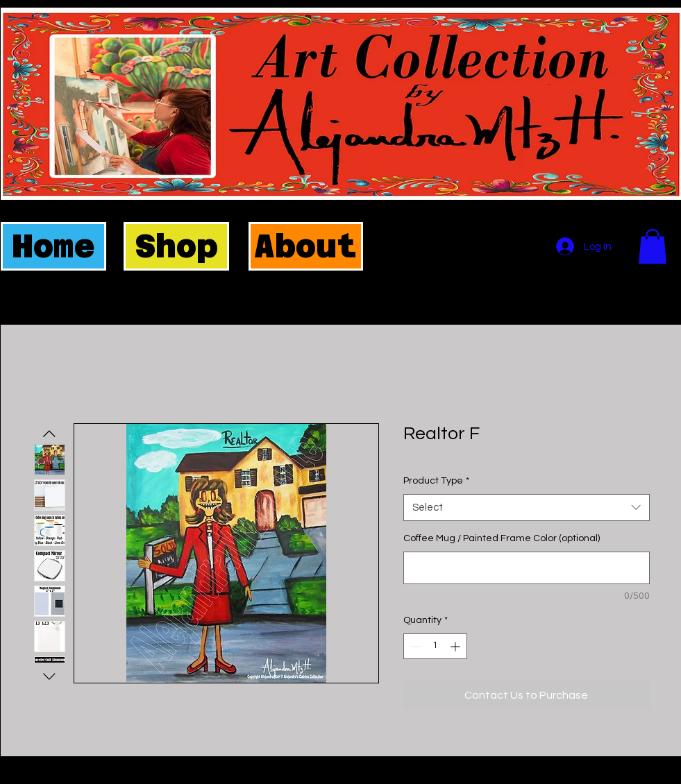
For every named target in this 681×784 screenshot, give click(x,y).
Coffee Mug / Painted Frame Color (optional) (502, 538)
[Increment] (456, 646)
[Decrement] (414, 646)
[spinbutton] (435, 646)
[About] (306, 246)
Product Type (436, 481)
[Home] (53, 246)
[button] (653, 246)
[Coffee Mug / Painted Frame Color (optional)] (527, 568)
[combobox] (527, 508)
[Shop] (176, 246)
